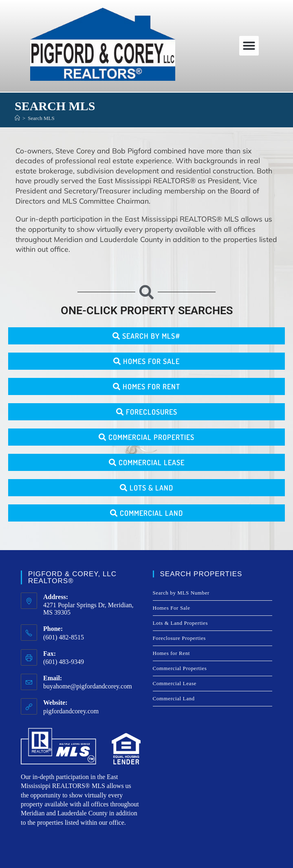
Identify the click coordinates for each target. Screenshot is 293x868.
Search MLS (41, 118)
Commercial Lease (175, 683)
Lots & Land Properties (181, 623)
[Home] (17, 118)
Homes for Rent (171, 653)
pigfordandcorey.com (71, 711)
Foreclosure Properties (180, 638)
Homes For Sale (172, 608)
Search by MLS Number (181, 593)
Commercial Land (174, 698)
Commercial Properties (180, 668)
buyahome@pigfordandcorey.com (88, 686)
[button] (249, 46)
